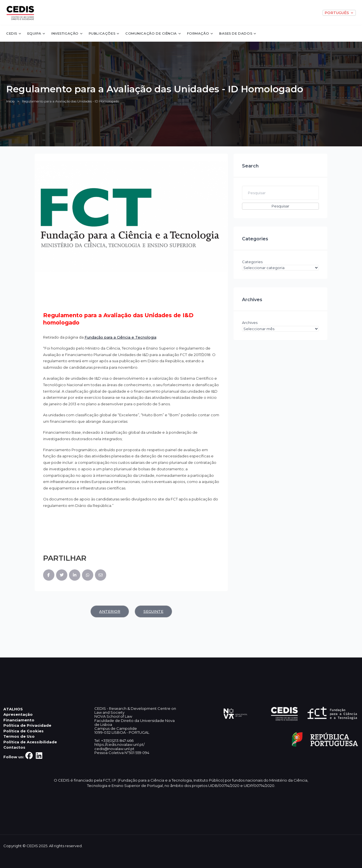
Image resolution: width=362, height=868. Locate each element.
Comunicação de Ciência (153, 33)
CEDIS (14, 33)
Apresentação (18, 714)
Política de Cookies (24, 731)
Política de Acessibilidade (30, 742)
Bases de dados (238, 33)
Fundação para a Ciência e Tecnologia (120, 337)
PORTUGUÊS (339, 13)
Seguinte (153, 611)
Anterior (110, 611)
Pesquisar (280, 206)
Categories (252, 262)
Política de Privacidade (27, 725)
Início (10, 101)
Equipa (37, 33)
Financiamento (19, 720)
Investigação (67, 33)
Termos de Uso (19, 736)
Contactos (14, 747)
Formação (200, 33)
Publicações (104, 33)
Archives (250, 323)
